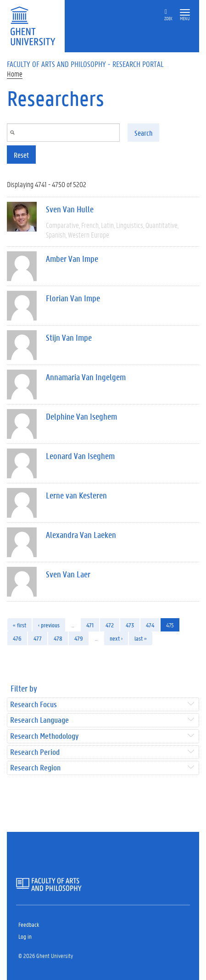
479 (79, 638)
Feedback (29, 924)
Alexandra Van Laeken (81, 535)
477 (38, 638)
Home (15, 74)
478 (58, 638)
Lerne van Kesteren (76, 495)
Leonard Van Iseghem (80, 456)
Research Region (35, 768)
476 (17, 638)
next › (116, 638)
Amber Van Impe (72, 259)
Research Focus (33, 705)
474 (150, 625)
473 (130, 625)
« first (19, 625)
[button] (185, 13)
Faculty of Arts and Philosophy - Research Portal (85, 64)
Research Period (35, 752)
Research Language (39, 720)
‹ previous (49, 625)
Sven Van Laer (68, 574)
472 (110, 625)
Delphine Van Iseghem (81, 416)
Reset (21, 155)
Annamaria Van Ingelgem (86, 377)
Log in (25, 936)
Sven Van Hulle (70, 209)
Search (143, 133)
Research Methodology (44, 736)
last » (141, 638)
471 (90, 625)
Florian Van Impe (73, 298)
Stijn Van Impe (69, 338)
